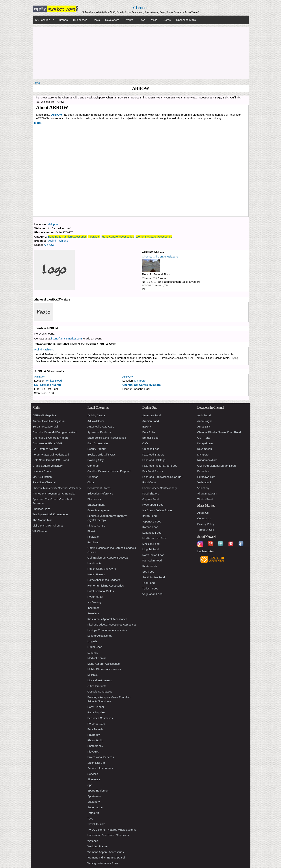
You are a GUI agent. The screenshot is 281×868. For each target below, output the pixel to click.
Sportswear (94, 796)
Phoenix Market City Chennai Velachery (57, 488)
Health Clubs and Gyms (102, 569)
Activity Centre (96, 415)
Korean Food (150, 527)
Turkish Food (150, 588)
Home (36, 83)
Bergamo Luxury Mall (46, 426)
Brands (63, 20)
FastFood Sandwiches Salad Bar (162, 477)
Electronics (94, 499)
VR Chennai (40, 531)
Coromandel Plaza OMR (48, 443)
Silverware (94, 779)
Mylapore (53, 224)
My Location (43, 20)
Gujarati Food (151, 499)
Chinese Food (151, 449)
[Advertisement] (141, 52)
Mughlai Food (151, 549)
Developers (112, 20)
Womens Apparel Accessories (154, 237)
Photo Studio (95, 740)
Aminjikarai (204, 415)
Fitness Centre (96, 526)
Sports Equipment (98, 790)
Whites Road (54, 381)
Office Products (97, 686)
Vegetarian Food (152, 594)
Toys (90, 818)
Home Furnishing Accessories (106, 586)
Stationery (94, 802)
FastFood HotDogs (154, 460)
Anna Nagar (205, 421)
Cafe (145, 443)
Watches (93, 841)
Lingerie (92, 641)
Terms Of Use (206, 530)
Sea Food (148, 572)
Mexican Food (151, 544)
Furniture (93, 542)
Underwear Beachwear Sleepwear (108, 835)
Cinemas (93, 477)
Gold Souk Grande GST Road (51, 460)
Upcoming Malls (186, 20)
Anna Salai (204, 426)
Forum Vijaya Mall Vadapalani (51, 454)
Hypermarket (95, 597)
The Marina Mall (42, 520)
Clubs (91, 482)
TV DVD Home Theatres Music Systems (112, 830)
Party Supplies (96, 712)
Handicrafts (94, 563)
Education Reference (100, 493)
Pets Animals (95, 729)
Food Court (149, 482)
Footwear (94, 237)
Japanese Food (152, 521)
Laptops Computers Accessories (107, 630)
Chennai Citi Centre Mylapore (160, 256)
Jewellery (93, 613)
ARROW (57, 115)
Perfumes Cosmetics (100, 718)
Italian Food (150, 516)
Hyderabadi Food (153, 505)
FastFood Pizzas (153, 471)
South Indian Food (154, 577)
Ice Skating (94, 602)
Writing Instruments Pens (103, 863)
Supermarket (95, 807)
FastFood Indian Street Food (160, 466)
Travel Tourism (96, 824)
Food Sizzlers (151, 493)
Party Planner (96, 707)
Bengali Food (150, 438)
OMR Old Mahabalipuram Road (217, 466)
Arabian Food (151, 421)
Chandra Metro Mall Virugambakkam (55, 432)
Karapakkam (205, 443)
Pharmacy (94, 735)
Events (129, 20)
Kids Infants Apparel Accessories (107, 619)
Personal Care (96, 724)
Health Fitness (96, 574)
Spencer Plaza (42, 509)
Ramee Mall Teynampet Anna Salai (54, 493)
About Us (203, 513)
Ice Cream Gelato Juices (157, 510)
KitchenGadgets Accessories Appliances (112, 625)
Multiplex (93, 675)
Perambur (203, 471)
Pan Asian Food (152, 560)
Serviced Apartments (100, 768)
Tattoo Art (93, 813)
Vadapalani (204, 482)
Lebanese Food (152, 533)
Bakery (147, 426)
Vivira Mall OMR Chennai (48, 526)
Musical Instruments (100, 680)
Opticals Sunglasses (100, 691)
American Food (152, 415)
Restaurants (150, 566)
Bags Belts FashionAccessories (67, 237)
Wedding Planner (98, 846)
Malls (154, 20)
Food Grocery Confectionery (160, 488)
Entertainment (96, 505)
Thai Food (149, 583)
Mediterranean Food (155, 538)
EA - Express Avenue (48, 385)
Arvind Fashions (58, 241)
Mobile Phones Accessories (104, 669)
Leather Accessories (100, 636)
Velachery (203, 488)
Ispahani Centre (42, 471)
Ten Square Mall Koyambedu (50, 514)
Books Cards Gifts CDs (102, 454)
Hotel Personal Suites (101, 591)
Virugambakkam (207, 493)
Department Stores (99, 488)
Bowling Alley (96, 460)
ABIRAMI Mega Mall (45, 415)
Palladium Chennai (44, 482)
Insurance (94, 608)
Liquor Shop (95, 647)
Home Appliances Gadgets (104, 580)
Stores (167, 20)
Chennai (140, 8)
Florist (91, 531)
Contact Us (204, 518)
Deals (96, 20)
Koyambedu (205, 449)
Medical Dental (97, 658)
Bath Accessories (98, 443)
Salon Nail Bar (96, 763)
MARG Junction (42, 477)
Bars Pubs (149, 432)
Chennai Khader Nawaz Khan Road (219, 432)
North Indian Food (153, 555)
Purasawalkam (206, 477)
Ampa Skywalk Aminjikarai (49, 421)
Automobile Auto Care (101, 426)
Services (93, 774)
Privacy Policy (206, 524)
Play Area (93, 752)
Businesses (80, 20)
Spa (90, 785)
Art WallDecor (96, 421)
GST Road (204, 438)
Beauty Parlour (97, 449)
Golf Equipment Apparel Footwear (108, 558)
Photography (95, 746)
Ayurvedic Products (99, 432)
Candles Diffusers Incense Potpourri (109, 471)
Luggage (93, 653)
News (142, 20)
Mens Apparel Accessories (118, 237)
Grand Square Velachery (48, 466)
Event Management (99, 510)
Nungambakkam (207, 460)
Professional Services (101, 757)
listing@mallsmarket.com (67, 338)
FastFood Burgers (153, 454)
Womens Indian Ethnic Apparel (106, 857)
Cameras (93, 466)
